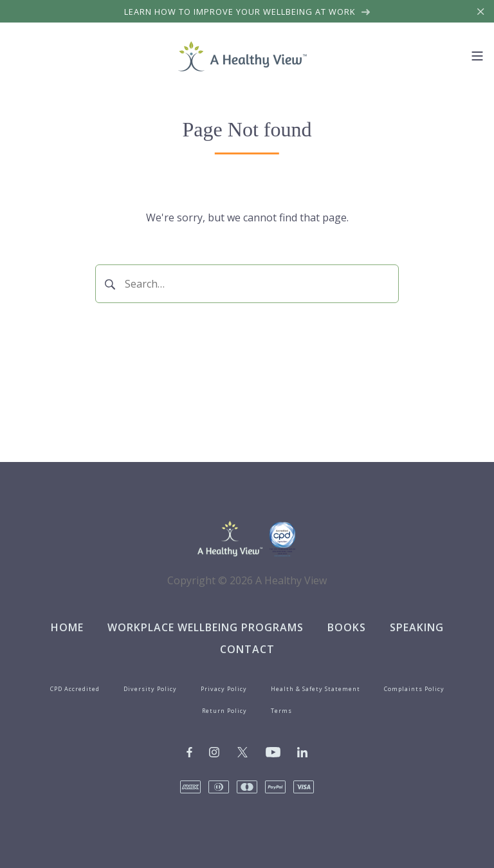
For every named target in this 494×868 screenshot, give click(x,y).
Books (347, 627)
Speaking (417, 627)
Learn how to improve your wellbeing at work (247, 12)
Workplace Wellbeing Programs (206, 627)
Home (67, 627)
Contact (247, 649)
